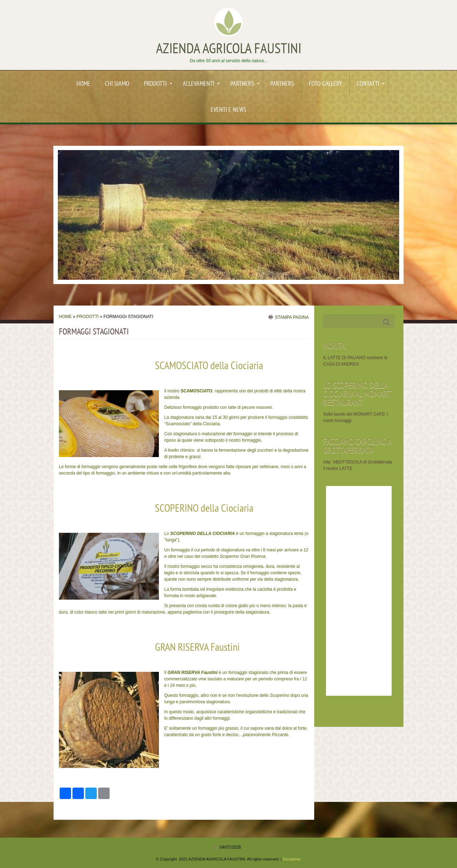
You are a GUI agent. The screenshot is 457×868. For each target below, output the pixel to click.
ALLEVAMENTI (201, 84)
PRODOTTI (158, 84)
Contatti (371, 84)
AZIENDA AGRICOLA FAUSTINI (229, 50)
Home (83, 84)
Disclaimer (292, 859)
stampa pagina (292, 317)
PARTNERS (245, 84)
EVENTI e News (228, 110)
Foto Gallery (325, 84)
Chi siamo (117, 84)
